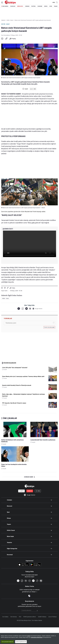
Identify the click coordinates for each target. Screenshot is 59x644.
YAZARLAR (13, 6)
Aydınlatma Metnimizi (37, 638)
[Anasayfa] (29, 486)
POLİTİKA (33, 6)
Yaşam (9, 524)
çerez (29, 636)
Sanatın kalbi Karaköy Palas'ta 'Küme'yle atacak (17, 385)
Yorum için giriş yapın (49, 327)
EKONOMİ (40, 6)
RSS (20, 617)
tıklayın (34, 592)
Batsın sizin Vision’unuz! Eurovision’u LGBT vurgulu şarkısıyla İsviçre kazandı (33, 20)
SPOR (51, 6)
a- (31, 89)
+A (35, 89)
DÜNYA (46, 6)
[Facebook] (23, 309)
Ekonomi (10, 506)
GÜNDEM (27, 6)
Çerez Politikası (53, 617)
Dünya (9, 518)
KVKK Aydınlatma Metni (30, 617)
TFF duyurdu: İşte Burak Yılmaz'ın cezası (14, 403)
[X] (19, 309)
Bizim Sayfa (10, 536)
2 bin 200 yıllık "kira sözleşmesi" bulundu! (15, 368)
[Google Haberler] (37, 309)
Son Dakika (5, 617)
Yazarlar (9, 543)
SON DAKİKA (5, 6)
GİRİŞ (53, 2)
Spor (8, 512)
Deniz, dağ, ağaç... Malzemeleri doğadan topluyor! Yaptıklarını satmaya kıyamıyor (23, 395)
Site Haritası (14, 617)
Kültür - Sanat (5, 24)
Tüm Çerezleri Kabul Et (7, 642)
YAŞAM (56, 6)
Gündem (9, 500)
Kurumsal (10, 555)
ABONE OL (30, 491)
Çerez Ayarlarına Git (21, 642)
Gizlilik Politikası (42, 617)
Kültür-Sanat (11, 530)
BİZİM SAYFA (20, 6)
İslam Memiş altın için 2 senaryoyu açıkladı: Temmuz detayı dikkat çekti (23, 376)
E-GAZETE (21, 491)
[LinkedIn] (26, 309)
